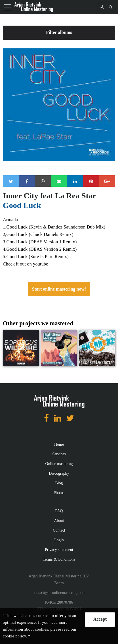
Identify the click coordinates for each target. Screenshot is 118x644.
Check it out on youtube (26, 264)
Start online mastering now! (59, 289)
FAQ (59, 511)
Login (59, 540)
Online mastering (59, 464)
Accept (100, 619)
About (59, 521)
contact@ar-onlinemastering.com (59, 593)
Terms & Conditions (59, 559)
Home (59, 444)
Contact (59, 530)
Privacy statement (59, 550)
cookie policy (14, 636)
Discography (59, 473)
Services (59, 454)
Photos (59, 493)
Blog (59, 483)
